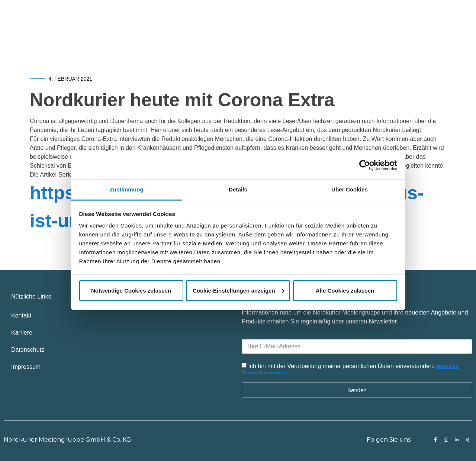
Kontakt (21, 315)
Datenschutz (28, 350)
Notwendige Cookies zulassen (131, 290)
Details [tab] (238, 189)
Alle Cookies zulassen (345, 290)
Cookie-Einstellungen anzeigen (238, 290)
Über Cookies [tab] (350, 189)
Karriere (22, 333)
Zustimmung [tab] (127, 189)
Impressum (26, 367)
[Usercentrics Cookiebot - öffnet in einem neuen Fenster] (365, 165)
